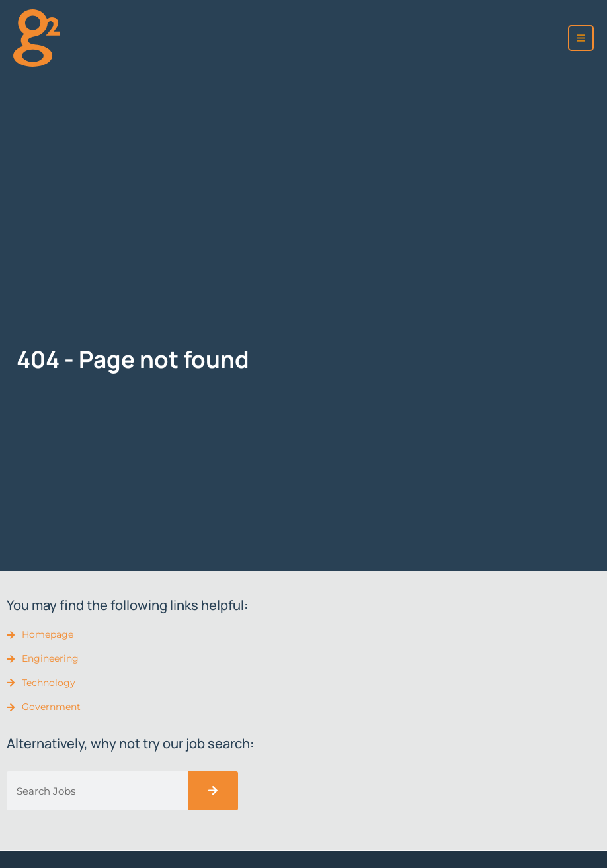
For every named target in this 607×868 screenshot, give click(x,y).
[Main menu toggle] (581, 38)
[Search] (213, 791)
